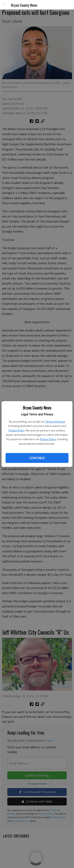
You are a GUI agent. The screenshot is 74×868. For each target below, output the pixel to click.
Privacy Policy (17, 430)
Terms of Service (55, 421)
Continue (37, 458)
